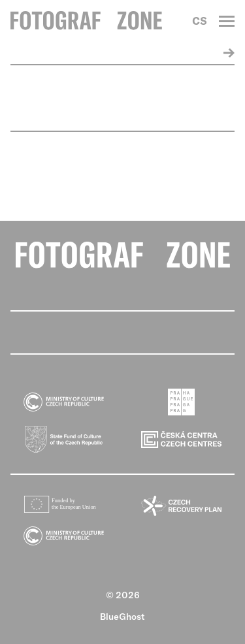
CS (200, 21)
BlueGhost (122, 617)
